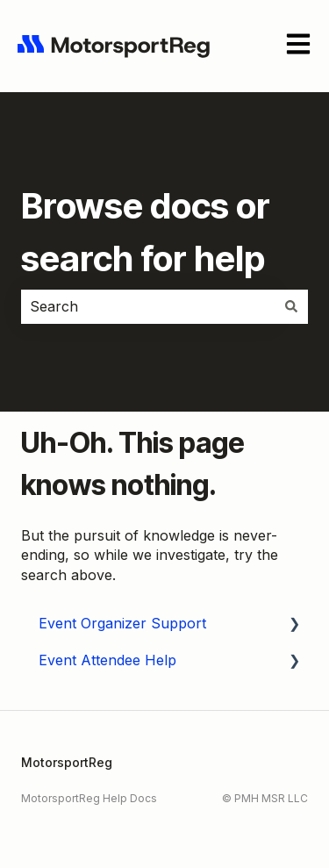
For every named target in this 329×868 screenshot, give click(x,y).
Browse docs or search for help (146, 232)
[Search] (291, 306)
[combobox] (148, 306)
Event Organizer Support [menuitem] (122, 623)
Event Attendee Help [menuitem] (107, 660)
